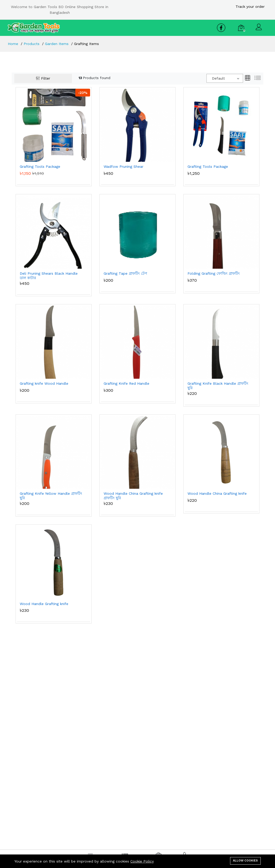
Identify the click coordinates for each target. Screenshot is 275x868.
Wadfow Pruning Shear (123, 166)
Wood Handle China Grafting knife (217, 493)
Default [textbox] (218, 78)
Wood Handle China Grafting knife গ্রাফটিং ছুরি (133, 496)
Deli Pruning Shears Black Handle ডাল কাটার (49, 276)
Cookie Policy (142, 861)
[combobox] (225, 78)
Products (32, 44)
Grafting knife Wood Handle (44, 383)
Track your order (250, 7)
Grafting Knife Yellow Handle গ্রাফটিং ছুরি (51, 496)
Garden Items (57, 44)
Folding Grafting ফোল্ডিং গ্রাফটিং (214, 273)
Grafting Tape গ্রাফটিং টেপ (125, 273)
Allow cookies (245, 861)
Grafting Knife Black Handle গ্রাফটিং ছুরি (218, 386)
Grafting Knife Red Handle (126, 383)
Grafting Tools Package (40, 166)
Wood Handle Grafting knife (44, 604)
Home (13, 44)
